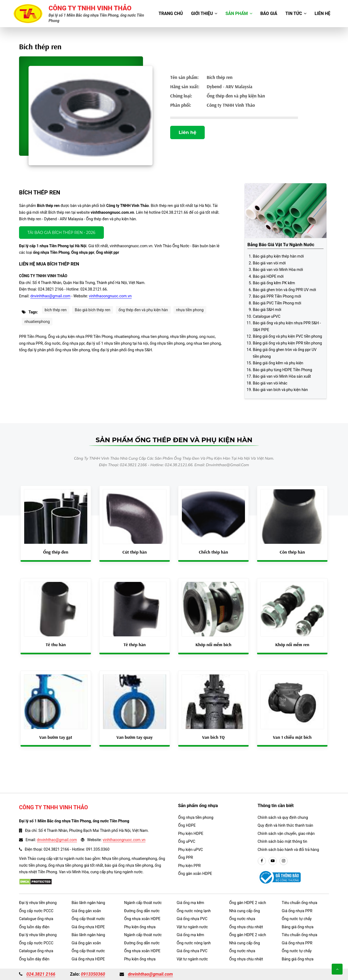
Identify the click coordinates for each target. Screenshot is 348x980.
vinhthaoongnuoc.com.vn (110, 296)
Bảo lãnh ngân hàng (88, 903)
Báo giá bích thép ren (93, 310)
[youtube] (273, 861)
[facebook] (262, 861)
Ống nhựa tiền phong (196, 817)
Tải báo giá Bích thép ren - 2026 (61, 233)
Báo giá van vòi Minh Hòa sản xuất (282, 376)
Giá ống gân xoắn (86, 911)
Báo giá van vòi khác (270, 383)
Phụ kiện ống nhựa (140, 927)
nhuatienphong (37, 322)
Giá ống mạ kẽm (190, 903)
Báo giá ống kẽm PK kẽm (274, 283)
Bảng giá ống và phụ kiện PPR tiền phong (287, 343)
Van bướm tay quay (135, 737)
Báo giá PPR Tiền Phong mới (277, 296)
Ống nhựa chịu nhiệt (246, 927)
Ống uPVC (187, 841)
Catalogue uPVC (267, 316)
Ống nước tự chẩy (297, 919)
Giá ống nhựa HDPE (88, 927)
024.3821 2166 (41, 974)
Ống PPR (186, 857)
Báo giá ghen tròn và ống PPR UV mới (284, 290)
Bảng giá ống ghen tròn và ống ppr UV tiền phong (285, 353)
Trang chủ (171, 13)
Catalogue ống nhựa (36, 919)
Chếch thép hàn (213, 552)
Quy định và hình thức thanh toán (285, 825)
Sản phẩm (239, 13)
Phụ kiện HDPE (191, 834)
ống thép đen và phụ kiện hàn (143, 310)
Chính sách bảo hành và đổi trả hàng (288, 850)
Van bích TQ (214, 737)
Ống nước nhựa (242, 919)
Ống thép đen (56, 552)
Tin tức (296, 13)
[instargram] (284, 861)
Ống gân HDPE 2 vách (248, 903)
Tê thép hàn (135, 645)
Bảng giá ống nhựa (298, 927)
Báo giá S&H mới (267, 310)
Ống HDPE (187, 825)
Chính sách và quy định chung (283, 817)
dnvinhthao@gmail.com (51, 296)
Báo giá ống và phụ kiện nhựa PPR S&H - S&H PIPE (287, 326)
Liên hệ (322, 13)
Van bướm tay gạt (56, 737)
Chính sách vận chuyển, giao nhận (286, 834)
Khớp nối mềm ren (292, 645)
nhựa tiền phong (190, 310)
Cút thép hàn (135, 552)
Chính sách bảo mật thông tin (283, 841)
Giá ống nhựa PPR (297, 911)
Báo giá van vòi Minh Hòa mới (278, 270)
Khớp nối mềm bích (213, 645)
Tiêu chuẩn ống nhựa (299, 903)
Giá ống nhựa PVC (192, 919)
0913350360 (93, 974)
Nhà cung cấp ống (245, 911)
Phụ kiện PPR (189, 866)
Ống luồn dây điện (34, 927)
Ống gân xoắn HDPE (195, 874)
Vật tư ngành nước (192, 927)
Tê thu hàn (56, 645)
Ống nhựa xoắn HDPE (142, 919)
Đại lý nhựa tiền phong (38, 903)
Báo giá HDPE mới (268, 276)
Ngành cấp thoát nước (143, 903)
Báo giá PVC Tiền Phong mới (277, 303)
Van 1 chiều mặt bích (292, 737)
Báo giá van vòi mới (269, 263)
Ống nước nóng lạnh (194, 911)
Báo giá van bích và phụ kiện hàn (280, 390)
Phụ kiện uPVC (190, 850)
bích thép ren (56, 310)
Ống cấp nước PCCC (36, 911)
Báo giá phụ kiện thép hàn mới (278, 256)
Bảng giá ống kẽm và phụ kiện (278, 363)
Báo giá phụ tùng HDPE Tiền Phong (282, 370)
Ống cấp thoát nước (88, 919)
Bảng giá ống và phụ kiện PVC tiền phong (287, 336)
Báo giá (269, 13)
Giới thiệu (204, 13)
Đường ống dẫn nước (142, 911)
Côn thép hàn (292, 552)
